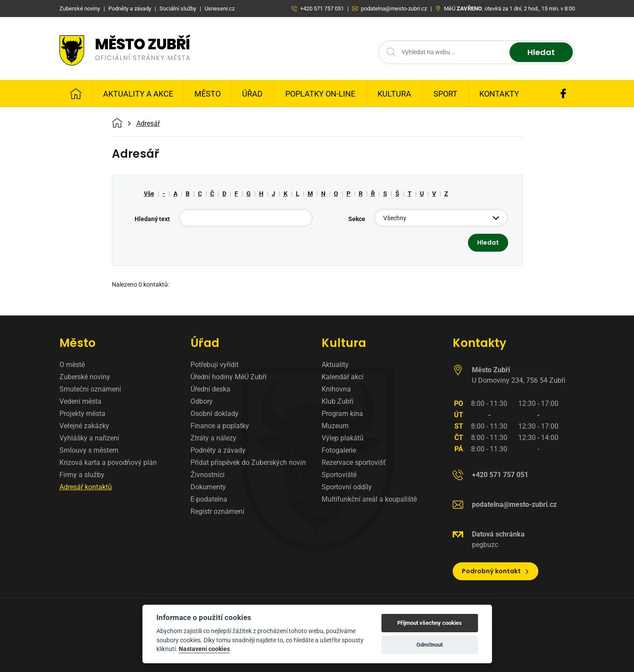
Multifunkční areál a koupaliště (369, 499)
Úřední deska (210, 389)
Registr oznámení (217, 511)
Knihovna (336, 389)
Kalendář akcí (343, 377)
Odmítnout (430, 645)
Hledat (541, 52)
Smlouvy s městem (89, 450)
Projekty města (82, 414)
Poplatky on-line (320, 94)
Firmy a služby (82, 475)
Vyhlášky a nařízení (89, 438)
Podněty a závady (218, 450)
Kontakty (499, 94)
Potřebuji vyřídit (215, 365)
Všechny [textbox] (395, 218)
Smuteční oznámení (90, 389)
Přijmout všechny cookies (430, 623)
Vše (149, 194)
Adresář (148, 124)
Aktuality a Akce (138, 94)
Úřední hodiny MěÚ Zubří (229, 377)
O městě (72, 365)
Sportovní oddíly (347, 487)
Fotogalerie (339, 450)
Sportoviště (339, 475)
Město (208, 94)
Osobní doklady (215, 414)
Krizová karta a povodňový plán (108, 462)
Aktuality (335, 365)
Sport (445, 94)
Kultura (394, 94)
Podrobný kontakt (496, 571)
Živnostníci (208, 475)
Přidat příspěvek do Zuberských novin (248, 462)
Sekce (357, 219)
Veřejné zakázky (84, 426)
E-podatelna (209, 499)
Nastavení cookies (204, 649)
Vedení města (80, 401)
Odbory (202, 401)
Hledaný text (152, 219)
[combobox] (441, 218)
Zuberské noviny (85, 377)
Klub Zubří (338, 401)
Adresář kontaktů (86, 487)
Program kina (342, 414)
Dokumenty (208, 487)
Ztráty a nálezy (213, 438)
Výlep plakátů (343, 438)
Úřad (252, 94)
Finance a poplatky (220, 426)
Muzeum (335, 426)
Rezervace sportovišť (354, 462)
